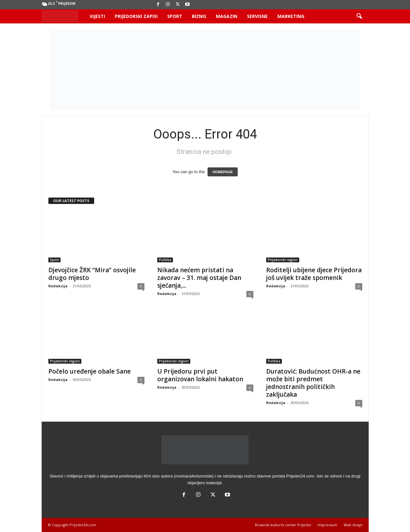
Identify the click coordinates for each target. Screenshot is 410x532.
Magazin (227, 16)
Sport (175, 16)
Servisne (257, 16)
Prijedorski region (283, 260)
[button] (359, 16)
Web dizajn (353, 525)
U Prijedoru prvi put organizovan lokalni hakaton (200, 375)
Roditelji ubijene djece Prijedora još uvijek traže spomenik (314, 274)
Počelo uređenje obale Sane (90, 371)
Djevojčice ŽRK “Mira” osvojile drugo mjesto (92, 274)
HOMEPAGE (222, 172)
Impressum (328, 525)
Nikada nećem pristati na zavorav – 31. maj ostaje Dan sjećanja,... (199, 278)
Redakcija (58, 286)
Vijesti (97, 16)
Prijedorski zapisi (136, 16)
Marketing (291, 16)
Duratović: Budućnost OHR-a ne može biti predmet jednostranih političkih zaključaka (313, 383)
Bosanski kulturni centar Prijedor (283, 525)
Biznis (199, 16)
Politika (165, 260)
